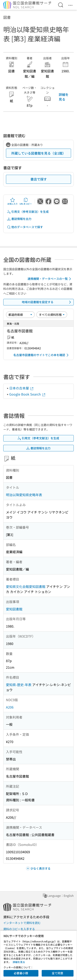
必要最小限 (21, 973)
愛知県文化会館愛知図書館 (26, 586)
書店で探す (39, 179)
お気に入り (13, 201)
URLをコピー (26, 201)
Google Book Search (28, 394)
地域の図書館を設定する (47, 302)
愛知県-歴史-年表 (19, 685)
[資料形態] (52, 315)
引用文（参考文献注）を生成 (28, 212)
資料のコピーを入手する (19, 929)
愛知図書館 (14, 609)
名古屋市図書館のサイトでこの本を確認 (42, 355)
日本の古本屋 (22, 388)
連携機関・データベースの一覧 (50, 279)
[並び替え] (20, 315)
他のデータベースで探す (25, 227)
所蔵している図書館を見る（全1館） (38, 153)
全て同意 (57, 973)
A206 (10, 707)
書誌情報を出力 (19, 219)
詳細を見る (64, 97)
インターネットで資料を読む (22, 923)
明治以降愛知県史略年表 (24, 495)
